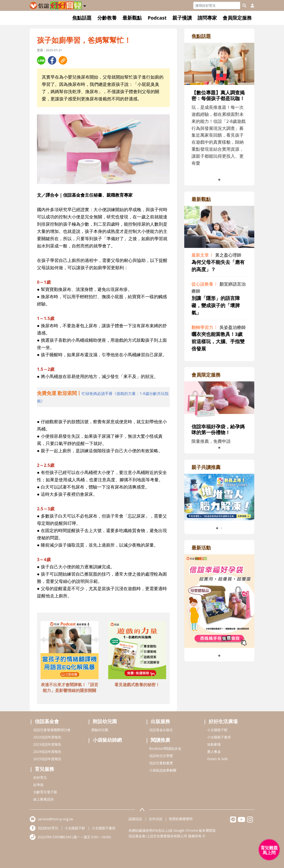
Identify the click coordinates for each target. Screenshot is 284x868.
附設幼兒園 (105, 721)
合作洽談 (156, 819)
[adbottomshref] (70, 651)
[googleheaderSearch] (244, 6)
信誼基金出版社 (161, 730)
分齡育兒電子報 (45, 792)
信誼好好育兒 (48, 828)
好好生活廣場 (223, 721)
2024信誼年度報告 (47, 752)
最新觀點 (132, 18)
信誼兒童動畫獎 (161, 763)
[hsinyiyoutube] (242, 821)
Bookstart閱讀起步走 (165, 748)
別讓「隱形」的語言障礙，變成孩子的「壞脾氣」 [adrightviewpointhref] (216, 305)
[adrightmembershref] (219, 400)
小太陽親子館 (217, 730)
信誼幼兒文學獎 (161, 756)
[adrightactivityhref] (219, 601)
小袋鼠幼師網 (107, 740)
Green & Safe (218, 759)
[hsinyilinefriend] (233, 821)
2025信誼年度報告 (47, 759)
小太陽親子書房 (219, 737)
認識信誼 (135, 819)
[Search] (217, 5)
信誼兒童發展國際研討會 (52, 730)
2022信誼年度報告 (47, 737)
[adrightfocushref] (219, 113)
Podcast (157, 18)
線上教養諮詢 (43, 799)
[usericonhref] (250, 6)
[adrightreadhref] (219, 497)
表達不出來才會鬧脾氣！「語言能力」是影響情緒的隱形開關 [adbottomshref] (70, 687)
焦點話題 (82, 18)
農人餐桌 (214, 752)
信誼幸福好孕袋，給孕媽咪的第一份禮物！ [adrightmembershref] (218, 429)
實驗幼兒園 (100, 730)
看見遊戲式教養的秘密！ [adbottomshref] (137, 685)
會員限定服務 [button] (237, 18)
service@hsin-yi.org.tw (55, 819)
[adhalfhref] (103, 397)
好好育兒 (40, 777)
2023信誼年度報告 (47, 744)
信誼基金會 (47, 721)
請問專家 (207, 18)
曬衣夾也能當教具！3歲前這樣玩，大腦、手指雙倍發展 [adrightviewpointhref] (218, 341)
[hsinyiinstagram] (250, 821)
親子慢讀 (182, 18)
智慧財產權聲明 (181, 819)
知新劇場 (214, 744)
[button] (85, 5)
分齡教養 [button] (107, 18)
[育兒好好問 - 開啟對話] (269, 850)
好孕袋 (38, 785)
